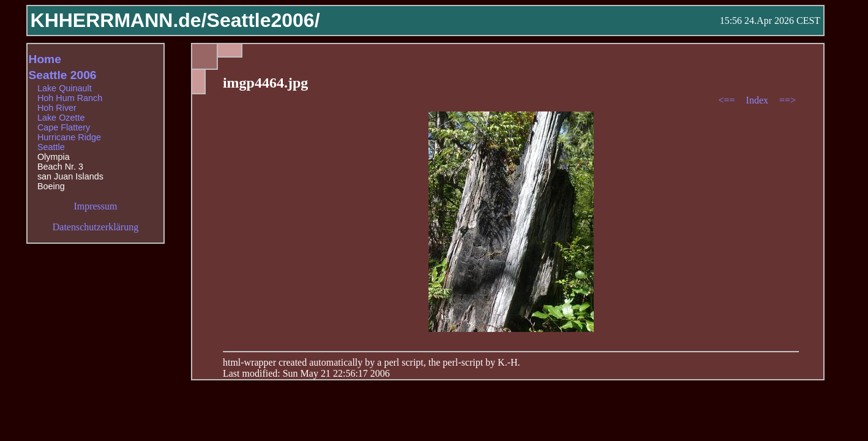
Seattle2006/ (264, 20)
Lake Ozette (61, 118)
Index (758, 100)
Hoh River (57, 108)
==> (788, 100)
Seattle (51, 147)
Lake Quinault (65, 88)
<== (728, 100)
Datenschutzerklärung (95, 227)
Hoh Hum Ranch (70, 98)
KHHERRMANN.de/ (119, 20)
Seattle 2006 (63, 75)
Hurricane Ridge (69, 137)
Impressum (95, 206)
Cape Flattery (64, 127)
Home (45, 59)
